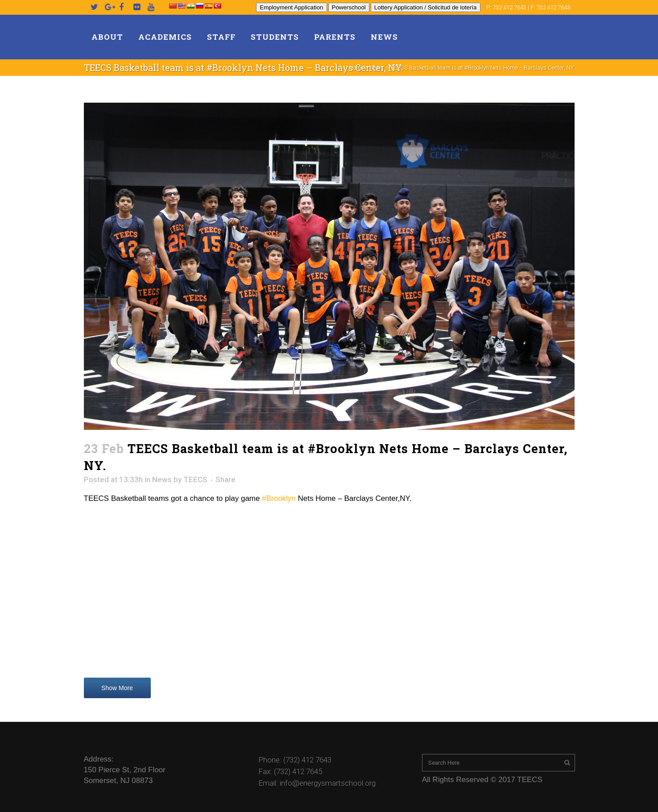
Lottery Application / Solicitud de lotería (426, 7)
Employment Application (291, 7)
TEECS (195, 479)
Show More (117, 688)
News (377, 68)
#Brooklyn (279, 498)
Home (356, 68)
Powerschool (349, 7)
